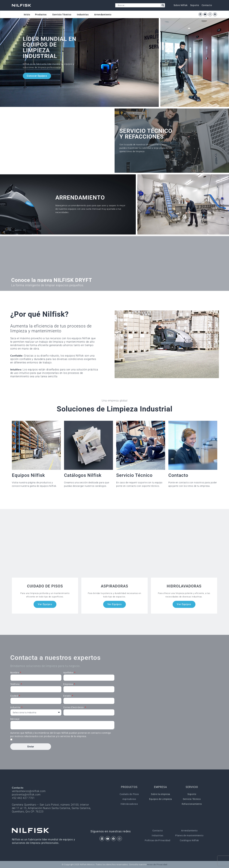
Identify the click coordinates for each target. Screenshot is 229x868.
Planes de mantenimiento (189, 835)
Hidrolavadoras (129, 804)
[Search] (163, 5)
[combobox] (138, 5)
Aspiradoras (129, 799)
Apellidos (69, 673)
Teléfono (15, 684)
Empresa (68, 684)
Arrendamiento (189, 831)
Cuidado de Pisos (129, 794)
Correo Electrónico (74, 707)
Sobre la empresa (161, 794)
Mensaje (15, 719)
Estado (67, 696)
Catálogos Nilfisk (189, 840)
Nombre (15, 673)
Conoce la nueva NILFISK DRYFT (52, 280)
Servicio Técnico (192, 799)
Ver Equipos (45, 604)
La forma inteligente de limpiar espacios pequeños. (48, 285)
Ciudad (15, 696)
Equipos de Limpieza (161, 799)
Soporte (192, 794)
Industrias (157, 835)
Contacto (158, 831)
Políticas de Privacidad (157, 840)
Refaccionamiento (192, 804)
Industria (16, 707)
